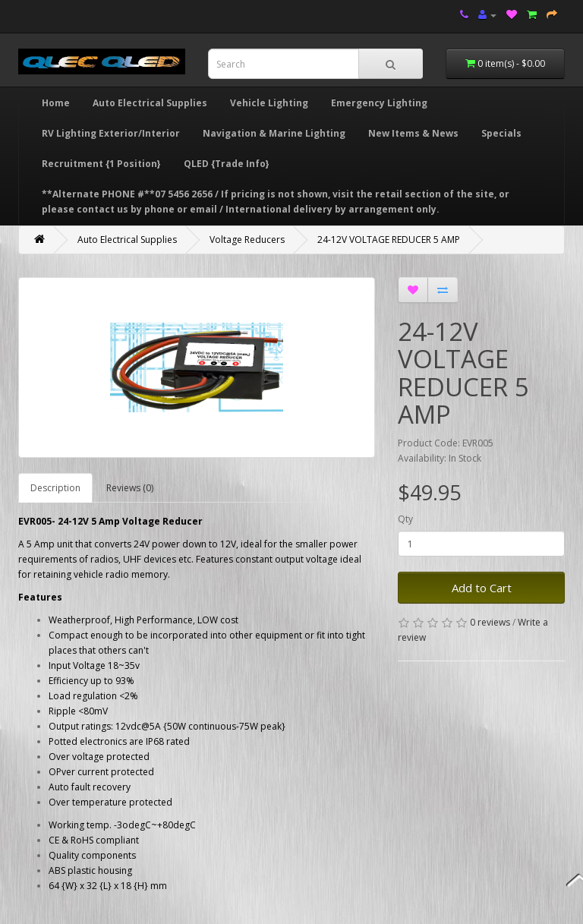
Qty (405, 519)
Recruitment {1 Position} (101, 164)
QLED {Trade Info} (227, 164)
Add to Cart (482, 588)
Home (56, 103)
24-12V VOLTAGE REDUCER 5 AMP (389, 240)
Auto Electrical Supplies (150, 103)
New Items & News (413, 133)
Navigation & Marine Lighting (274, 133)
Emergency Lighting (379, 103)
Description (55, 488)
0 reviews (490, 622)
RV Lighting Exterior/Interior (111, 133)
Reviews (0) (130, 488)
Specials (501, 133)
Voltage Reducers (247, 240)
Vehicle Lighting (269, 103)
